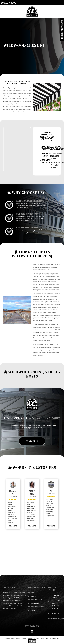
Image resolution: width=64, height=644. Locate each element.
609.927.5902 (8, 3)
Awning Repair (35, 603)
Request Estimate (62, 30)
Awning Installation (36, 600)
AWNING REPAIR (46, 161)
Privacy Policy (44, 638)
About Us (33, 596)
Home (32, 593)
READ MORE (13, 526)
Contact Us (32, 441)
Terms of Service (54, 638)
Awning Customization (37, 607)
